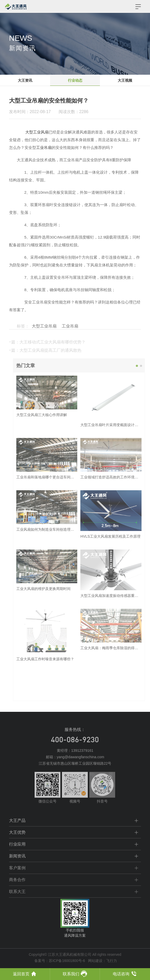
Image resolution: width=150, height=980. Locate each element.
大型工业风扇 (37, 132)
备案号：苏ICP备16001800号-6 (60, 961)
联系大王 (17, 899)
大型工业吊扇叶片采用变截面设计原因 (119, 425)
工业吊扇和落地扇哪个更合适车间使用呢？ (58, 477)
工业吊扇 (44, 147)
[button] (145, 366)
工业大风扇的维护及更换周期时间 (51, 589)
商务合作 (17, 887)
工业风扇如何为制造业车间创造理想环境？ (58, 529)
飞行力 (112, 961)
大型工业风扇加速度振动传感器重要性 (119, 596)
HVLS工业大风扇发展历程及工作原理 (118, 536)
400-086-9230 (75, 748)
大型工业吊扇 (44, 333)
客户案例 (17, 876)
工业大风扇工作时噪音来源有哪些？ (53, 659)
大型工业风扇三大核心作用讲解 (49, 415)
